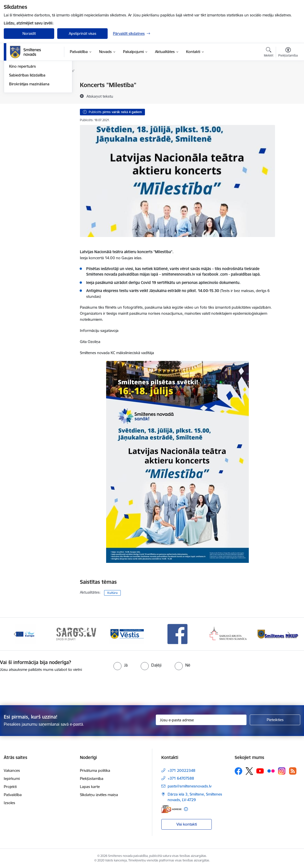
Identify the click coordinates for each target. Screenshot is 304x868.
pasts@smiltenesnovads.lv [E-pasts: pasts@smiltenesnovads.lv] (190, 786)
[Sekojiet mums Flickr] (271, 771)
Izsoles (9, 803)
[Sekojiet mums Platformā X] (249, 771)
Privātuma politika (95, 770)
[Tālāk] (289, 634)
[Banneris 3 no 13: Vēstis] (127, 634)
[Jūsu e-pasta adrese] (201, 720)
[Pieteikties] (275, 720)
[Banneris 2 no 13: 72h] (76, 634)
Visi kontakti (187, 824)
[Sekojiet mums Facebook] (238, 771)
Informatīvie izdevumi (27, 103)
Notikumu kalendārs (26, 85)
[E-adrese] (171, 809)
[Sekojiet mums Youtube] (260, 771)
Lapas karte (90, 787)
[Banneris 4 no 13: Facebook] (177, 634)
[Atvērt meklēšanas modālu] (269, 53)
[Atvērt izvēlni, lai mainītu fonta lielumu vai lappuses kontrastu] (288, 53)
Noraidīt (29, 33)
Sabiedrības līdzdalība (27, 129)
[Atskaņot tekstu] (100, 96)
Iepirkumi (12, 779)
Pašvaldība (13, 795)
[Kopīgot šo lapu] (288, 96)
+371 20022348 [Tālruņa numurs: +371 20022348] (181, 770)
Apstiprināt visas (83, 33)
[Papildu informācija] (186, 809)
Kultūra (112, 593)
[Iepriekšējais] (15, 634)
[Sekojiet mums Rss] (293, 771)
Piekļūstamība (92, 779)
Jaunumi (16, 94)
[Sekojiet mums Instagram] (282, 771)
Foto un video (21, 112)
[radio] (120, 665)
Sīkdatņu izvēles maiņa (99, 795)
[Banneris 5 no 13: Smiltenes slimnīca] (228, 634)
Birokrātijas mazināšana (29, 138)
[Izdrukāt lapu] (288, 83)
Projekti (10, 787)
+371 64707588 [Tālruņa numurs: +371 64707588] (181, 778)
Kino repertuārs (22, 120)
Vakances (12, 770)
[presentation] (161, 687)
